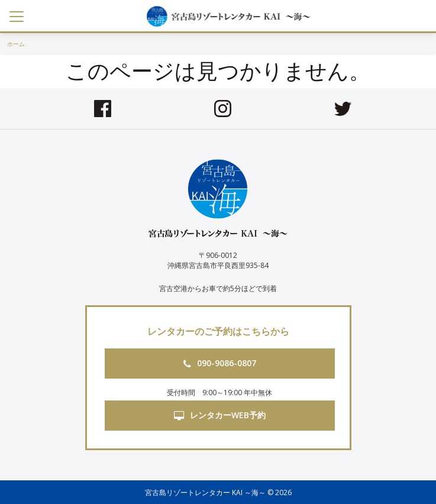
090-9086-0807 (220, 363)
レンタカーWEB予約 (220, 415)
